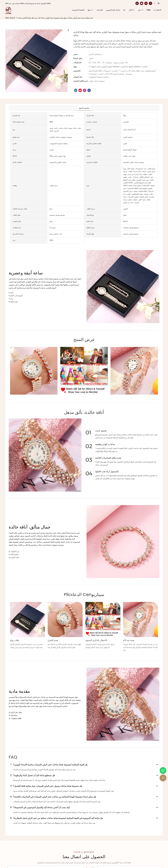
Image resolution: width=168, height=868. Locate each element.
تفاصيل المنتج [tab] (84, 108)
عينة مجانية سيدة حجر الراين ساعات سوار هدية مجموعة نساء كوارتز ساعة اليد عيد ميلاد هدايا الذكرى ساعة (56, 18)
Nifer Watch (10, 18)
